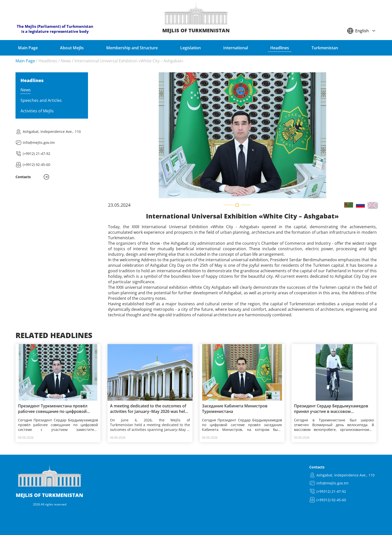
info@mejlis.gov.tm (39, 143)
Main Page (25, 61)
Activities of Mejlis (37, 111)
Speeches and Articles (41, 100)
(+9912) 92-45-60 (36, 165)
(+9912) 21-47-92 (36, 154)
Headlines (48, 61)
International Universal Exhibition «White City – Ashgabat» (129, 61)
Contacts (317, 467)
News (66, 61)
